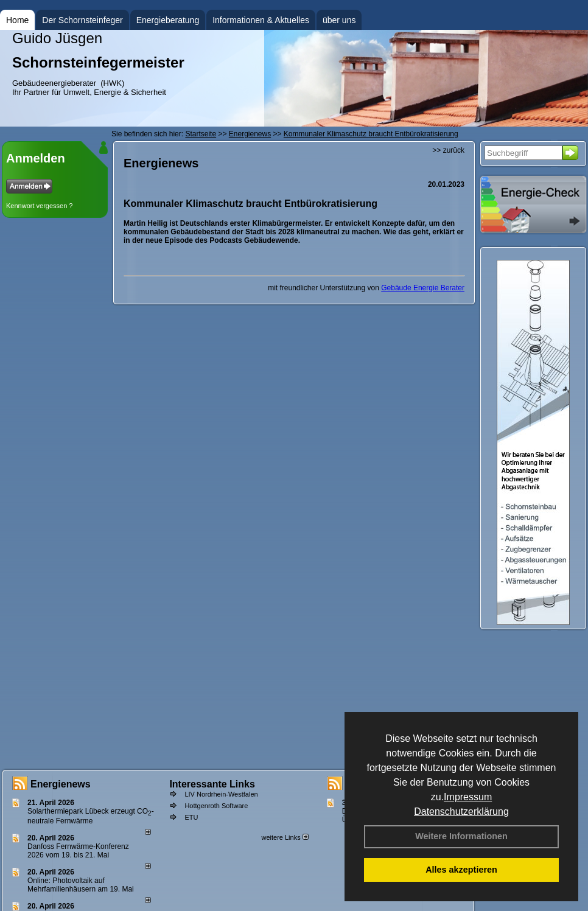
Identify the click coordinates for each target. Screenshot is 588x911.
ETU (191, 817)
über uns (339, 20)
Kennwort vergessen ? (39, 206)
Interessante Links (212, 784)
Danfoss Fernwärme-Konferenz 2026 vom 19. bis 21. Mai (78, 851)
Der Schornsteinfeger (82, 20)
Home (17, 20)
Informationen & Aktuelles (261, 20)
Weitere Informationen (461, 836)
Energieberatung (168, 20)
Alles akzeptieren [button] (461, 870)
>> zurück (448, 150)
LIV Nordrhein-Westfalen (221, 794)
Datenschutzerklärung (461, 812)
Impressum (468, 797)
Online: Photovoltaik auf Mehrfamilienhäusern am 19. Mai (81, 885)
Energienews (61, 784)
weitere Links (285, 837)
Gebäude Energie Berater (423, 288)
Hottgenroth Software (216, 806)
